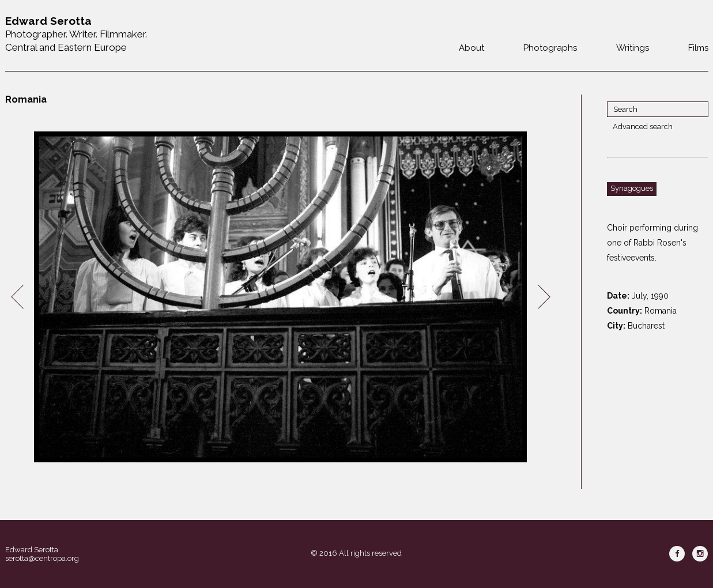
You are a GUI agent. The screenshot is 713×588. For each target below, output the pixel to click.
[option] (281, 297)
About (471, 48)
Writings (633, 48)
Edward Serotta (32, 550)
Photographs (550, 48)
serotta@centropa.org (42, 558)
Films (698, 48)
